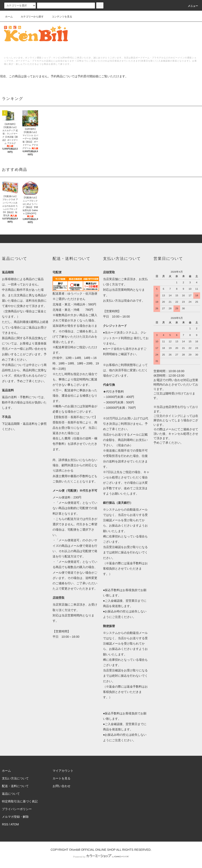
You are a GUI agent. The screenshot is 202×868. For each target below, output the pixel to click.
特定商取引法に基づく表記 (20, 801)
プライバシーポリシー (17, 809)
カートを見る (62, 778)
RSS (5, 824)
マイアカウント (63, 771)
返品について (11, 794)
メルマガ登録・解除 (15, 817)
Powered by (101, 857)
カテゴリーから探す (30, 17)
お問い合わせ (62, 786)
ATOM (15, 824)
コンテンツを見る (59, 17)
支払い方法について (15, 778)
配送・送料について (15, 786)
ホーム (9, 17)
